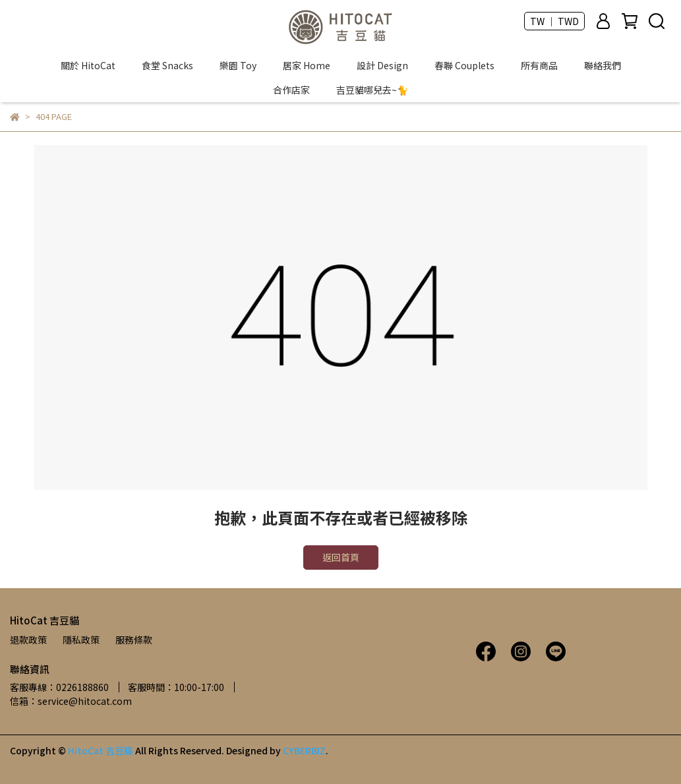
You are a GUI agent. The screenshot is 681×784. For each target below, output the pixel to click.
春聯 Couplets (464, 65)
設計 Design (382, 65)
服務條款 (134, 640)
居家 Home (307, 65)
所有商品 (539, 65)
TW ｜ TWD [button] (554, 21)
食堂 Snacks (167, 65)
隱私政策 (81, 640)
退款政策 (28, 640)
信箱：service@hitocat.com (71, 701)
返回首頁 (341, 557)
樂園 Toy (238, 65)
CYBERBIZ (304, 750)
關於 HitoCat (88, 65)
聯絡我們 (603, 65)
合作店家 (291, 90)
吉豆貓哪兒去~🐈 (372, 90)
